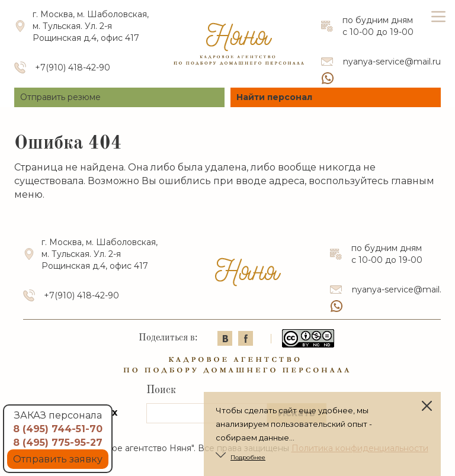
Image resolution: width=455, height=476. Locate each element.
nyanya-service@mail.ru (392, 62)
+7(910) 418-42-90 (73, 67)
